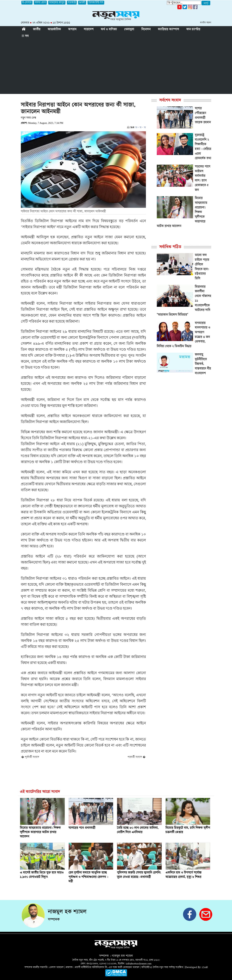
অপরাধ (72, 30)
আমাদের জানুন (57, 3)
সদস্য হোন (40, 3)
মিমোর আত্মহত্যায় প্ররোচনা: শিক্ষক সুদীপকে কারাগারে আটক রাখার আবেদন (40, 832)
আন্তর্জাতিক (54, 30)
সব (25, 36)
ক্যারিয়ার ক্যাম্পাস (168, 30)
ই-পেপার (27, 3)
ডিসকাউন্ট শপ (96, 3)
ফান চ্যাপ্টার (193, 30)
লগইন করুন (206, 23)
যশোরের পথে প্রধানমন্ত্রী (82, 828)
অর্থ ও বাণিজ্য (109, 30)
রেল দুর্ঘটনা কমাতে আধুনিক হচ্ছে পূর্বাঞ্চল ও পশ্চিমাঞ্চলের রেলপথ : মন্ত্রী (88, 877)
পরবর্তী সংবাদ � (137, 757)
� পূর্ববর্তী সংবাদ (30, 757)
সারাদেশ (89, 30)
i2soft (205, 967)
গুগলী (82, 3)
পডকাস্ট (72, 3)
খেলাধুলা (129, 30)
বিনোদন (146, 30)
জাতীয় (37, 30)
